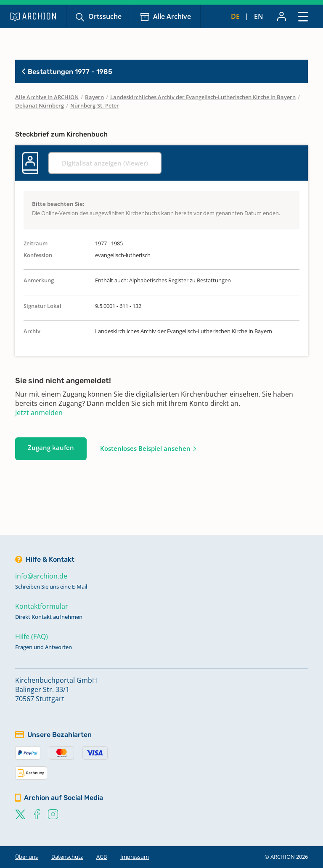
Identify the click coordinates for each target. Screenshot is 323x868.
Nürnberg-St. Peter (95, 105)
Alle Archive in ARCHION (47, 97)
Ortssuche (105, 16)
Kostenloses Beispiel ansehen (145, 448)
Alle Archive (172, 16)
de (235, 16)
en (259, 16)
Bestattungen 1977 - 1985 (67, 72)
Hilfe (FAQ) (32, 637)
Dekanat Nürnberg (40, 105)
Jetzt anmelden (39, 413)
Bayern (94, 97)
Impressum (135, 857)
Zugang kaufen (51, 447)
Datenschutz (67, 857)
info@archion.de (41, 576)
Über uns (26, 857)
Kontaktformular (42, 606)
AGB (102, 857)
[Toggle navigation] (303, 16)
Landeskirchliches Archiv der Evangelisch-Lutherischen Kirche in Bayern (203, 97)
